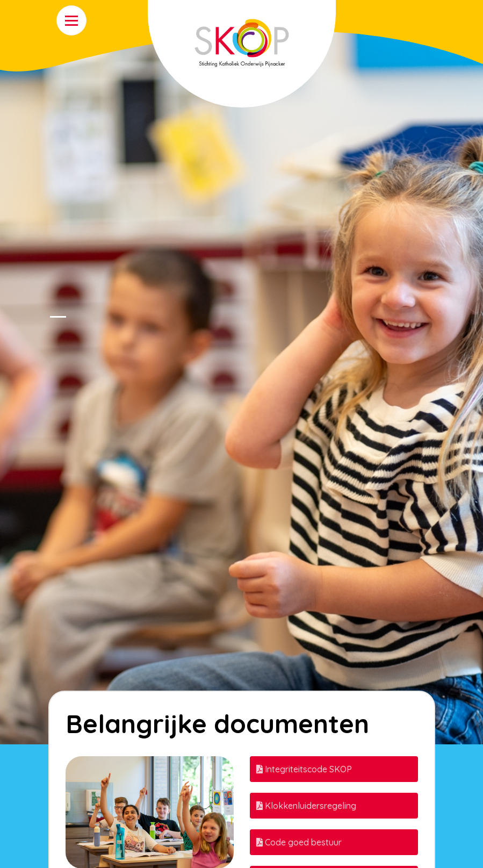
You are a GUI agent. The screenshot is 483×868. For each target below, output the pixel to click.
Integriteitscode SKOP (304, 769)
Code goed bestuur (299, 842)
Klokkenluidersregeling (306, 806)
